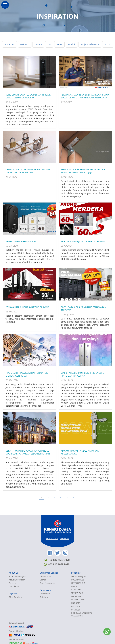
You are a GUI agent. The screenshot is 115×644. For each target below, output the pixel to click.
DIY (49, 44)
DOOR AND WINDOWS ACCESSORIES (81, 614)
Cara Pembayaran (48, 583)
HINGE (74, 586)
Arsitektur (10, 44)
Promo (108, 44)
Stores (43, 580)
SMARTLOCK (77, 593)
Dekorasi (25, 44)
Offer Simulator (16, 597)
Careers (12, 583)
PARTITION (76, 590)
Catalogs (44, 597)
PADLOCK (76, 606)
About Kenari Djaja (17, 576)
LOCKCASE (76, 596)
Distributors (45, 576)
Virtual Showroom (17, 580)
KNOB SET (76, 603)
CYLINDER (76, 610)
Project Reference (90, 44)
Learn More (52, 538)
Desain (38, 44)
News (59, 44)
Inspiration (45, 594)
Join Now (64, 538)
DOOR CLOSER (78, 600)
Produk (72, 44)
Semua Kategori (78, 576)
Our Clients (14, 586)
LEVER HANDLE (78, 583)
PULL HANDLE (78, 580)
